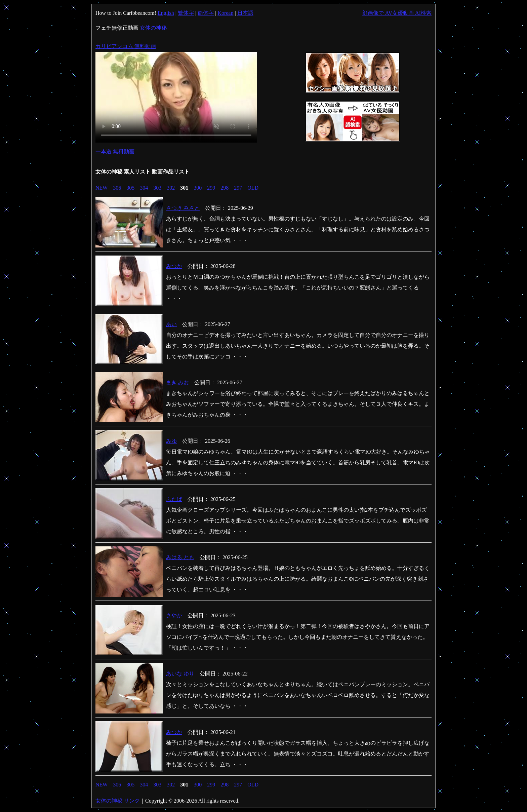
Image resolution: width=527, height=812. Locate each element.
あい (171, 324)
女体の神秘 (153, 28)
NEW (102, 188)
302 (171, 188)
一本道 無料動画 (115, 151)
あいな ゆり (180, 674)
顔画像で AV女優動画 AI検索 (397, 13)
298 (225, 188)
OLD (253, 188)
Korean (225, 13)
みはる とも (180, 557)
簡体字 (206, 13)
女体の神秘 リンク (118, 801)
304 (144, 188)
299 (211, 188)
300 (198, 188)
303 (157, 188)
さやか (174, 615)
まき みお (177, 382)
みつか (174, 266)
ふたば (174, 499)
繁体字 (186, 13)
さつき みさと (183, 208)
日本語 (245, 13)
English (166, 13)
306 (117, 188)
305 (130, 188)
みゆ (171, 441)
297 (238, 188)
